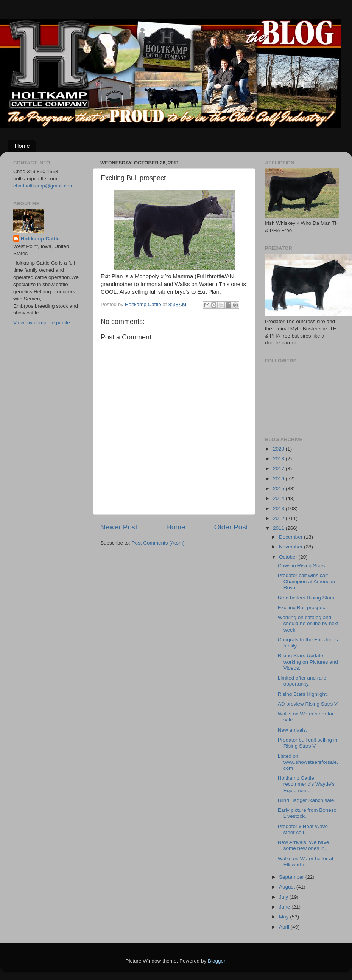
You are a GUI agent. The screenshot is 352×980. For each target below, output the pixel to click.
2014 (279, 498)
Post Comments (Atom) (158, 543)
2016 (279, 479)
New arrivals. (293, 730)
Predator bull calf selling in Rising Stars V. (308, 743)
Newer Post (119, 527)
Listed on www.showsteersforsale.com (308, 762)
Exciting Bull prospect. (303, 608)
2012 (279, 518)
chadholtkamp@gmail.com (43, 186)
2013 (279, 509)
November (291, 547)
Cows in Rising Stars (301, 566)
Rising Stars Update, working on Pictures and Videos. (308, 662)
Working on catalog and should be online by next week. (308, 623)
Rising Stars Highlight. (303, 694)
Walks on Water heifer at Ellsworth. (306, 862)
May (284, 917)
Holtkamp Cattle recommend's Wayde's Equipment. (306, 784)
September (292, 877)
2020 (279, 449)
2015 (279, 488)
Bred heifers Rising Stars (306, 598)
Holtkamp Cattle (40, 239)
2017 (279, 468)
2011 (279, 528)
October (289, 557)
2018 (279, 459)
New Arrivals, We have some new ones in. (304, 845)
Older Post (231, 527)
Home (22, 146)
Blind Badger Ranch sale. (307, 800)
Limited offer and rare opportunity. (302, 681)
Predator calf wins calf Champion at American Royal (307, 581)
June (285, 907)
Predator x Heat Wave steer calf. (303, 829)
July (284, 897)
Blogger (216, 961)
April (285, 927)
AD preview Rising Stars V (308, 704)
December (291, 537)
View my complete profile (42, 323)
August (288, 887)
